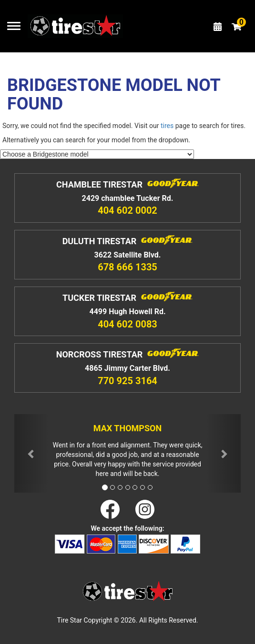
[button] (31, 453)
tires (167, 126)
